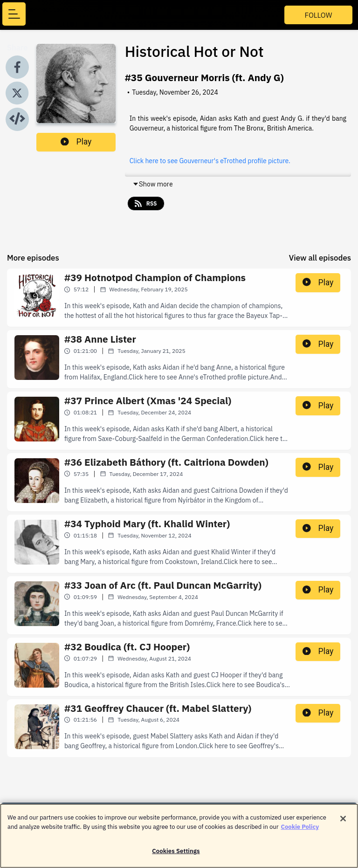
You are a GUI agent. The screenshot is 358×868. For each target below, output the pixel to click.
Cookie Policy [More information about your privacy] (300, 831)
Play (76, 142)
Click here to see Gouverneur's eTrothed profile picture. (210, 161)
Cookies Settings (176, 856)
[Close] (343, 823)
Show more (153, 184)
